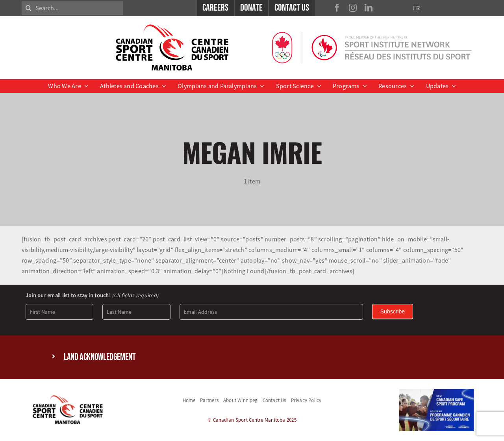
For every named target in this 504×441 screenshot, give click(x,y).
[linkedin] (369, 8)
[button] (252, 357)
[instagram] (353, 8)
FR (416, 8)
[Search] (29, 8)
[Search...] (72, 8)
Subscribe (393, 311)
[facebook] (337, 8)
